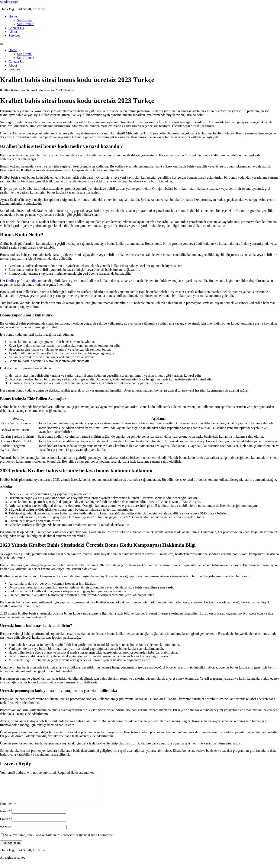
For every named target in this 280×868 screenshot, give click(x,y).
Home (13, 16)
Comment (8, 809)
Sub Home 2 (26, 24)
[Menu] (2, 44)
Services (14, 36)
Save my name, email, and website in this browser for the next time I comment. (59, 840)
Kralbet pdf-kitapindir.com (24, 281)
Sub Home (24, 20)
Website (5, 832)
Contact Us (16, 28)
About (13, 32)
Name (5, 816)
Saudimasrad (9, 2)
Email (5, 824)
